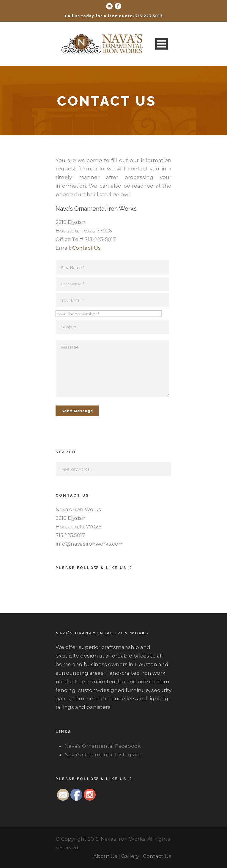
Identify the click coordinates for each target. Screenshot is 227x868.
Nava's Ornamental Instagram (103, 755)
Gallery (130, 856)
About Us (105, 856)
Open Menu (161, 44)
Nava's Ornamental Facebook (103, 746)
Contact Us (86, 248)
